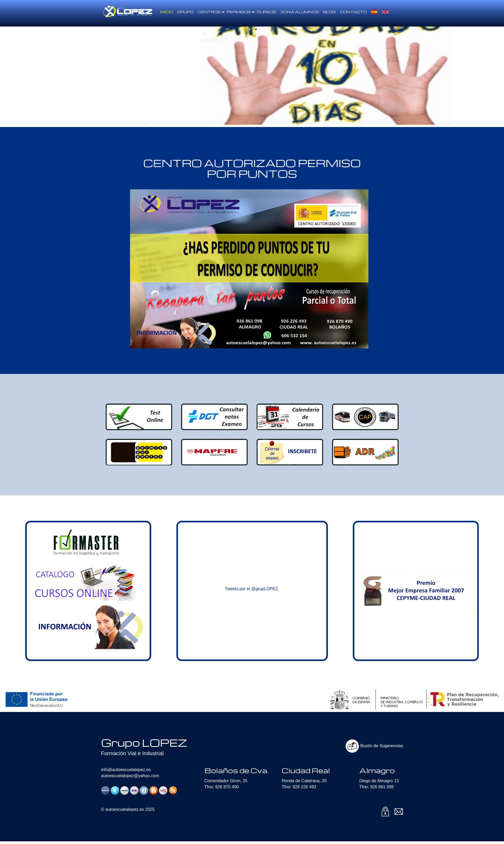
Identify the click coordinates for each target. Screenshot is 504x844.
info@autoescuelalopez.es (126, 770)
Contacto (353, 12)
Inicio (167, 12)
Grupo (185, 12)
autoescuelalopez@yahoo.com (130, 776)
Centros (211, 12)
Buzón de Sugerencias (374, 746)
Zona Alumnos (300, 12)
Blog (329, 12)
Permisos (241, 12)
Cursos (267, 12)
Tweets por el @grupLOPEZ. (252, 589)
